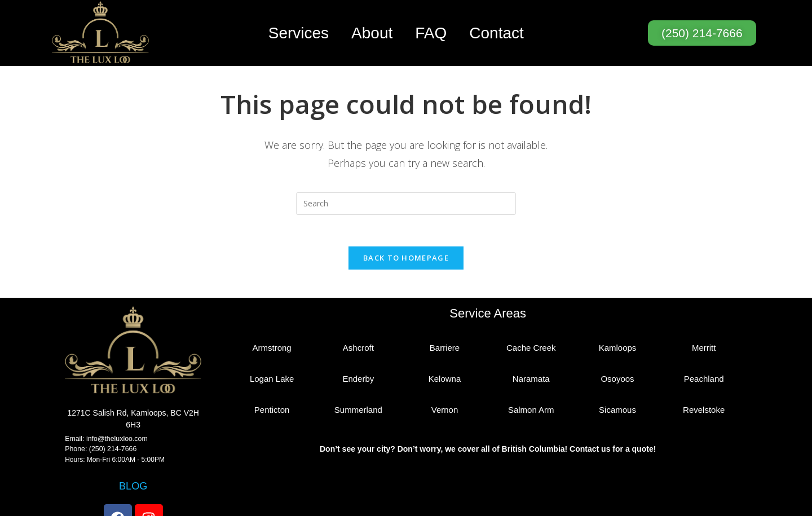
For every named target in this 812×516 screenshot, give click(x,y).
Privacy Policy (526, 506)
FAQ (431, 33)
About (372, 33)
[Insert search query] (406, 165)
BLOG (133, 449)
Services (299, 33)
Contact (497, 33)
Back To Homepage (406, 222)
